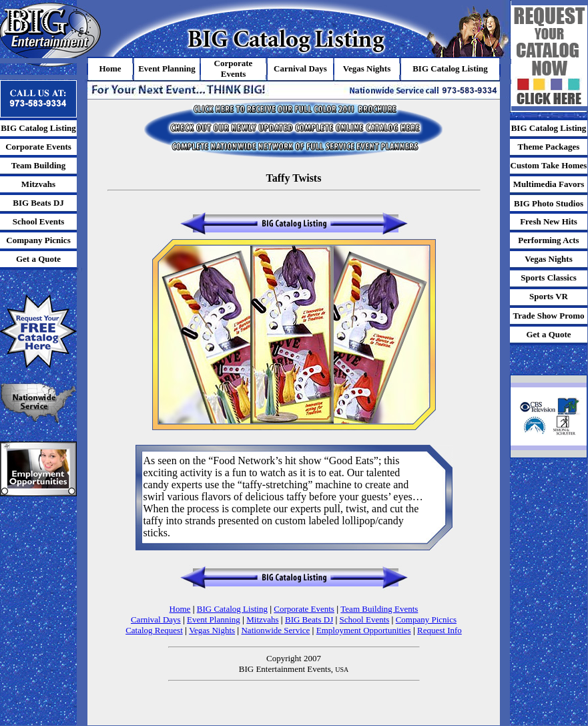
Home (180, 609)
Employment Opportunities (364, 630)
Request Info (439, 630)
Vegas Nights (212, 630)
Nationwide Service (275, 630)
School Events (365, 619)
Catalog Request (154, 630)
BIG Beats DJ (309, 619)
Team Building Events (379, 609)
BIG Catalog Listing (232, 609)
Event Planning (214, 619)
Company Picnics (426, 619)
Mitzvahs (262, 619)
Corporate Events (304, 609)
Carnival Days (156, 619)
